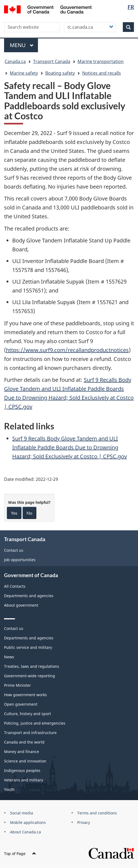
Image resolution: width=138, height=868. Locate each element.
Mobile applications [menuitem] (28, 822)
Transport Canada (52, 61)
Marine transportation (101, 61)
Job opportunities (20, 560)
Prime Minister (17, 685)
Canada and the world (24, 742)
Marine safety (24, 73)
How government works (25, 695)
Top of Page (20, 854)
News (9, 657)
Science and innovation (25, 761)
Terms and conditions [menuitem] (97, 813)
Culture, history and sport (28, 714)
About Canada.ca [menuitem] (25, 832)
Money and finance (22, 752)
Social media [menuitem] (22, 813)
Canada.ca (15, 61)
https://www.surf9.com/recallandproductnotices (67, 350)
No (29, 513)
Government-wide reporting (30, 676)
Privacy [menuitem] (84, 822)
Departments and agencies (29, 596)
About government (21, 605)
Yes (14, 513)
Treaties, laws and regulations (32, 666)
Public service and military (28, 647)
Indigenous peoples (22, 770)
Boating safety (60, 73)
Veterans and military (24, 780)
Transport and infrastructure (30, 733)
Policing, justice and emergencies (35, 723)
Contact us (14, 550)
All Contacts (15, 586)
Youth (9, 789)
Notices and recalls (102, 73)
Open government (21, 704)
